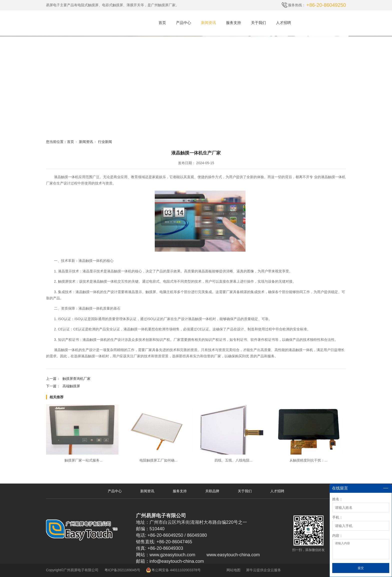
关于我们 (258, 23)
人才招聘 (283, 23)
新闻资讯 (208, 23)
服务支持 (233, 23)
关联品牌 (212, 491)
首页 (162, 23)
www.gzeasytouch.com (172, 555)
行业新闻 (105, 142)
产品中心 (183, 23)
